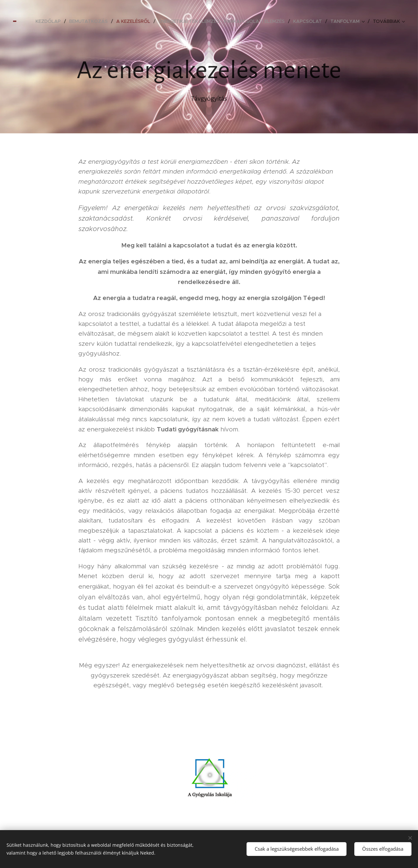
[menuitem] (50, 21)
